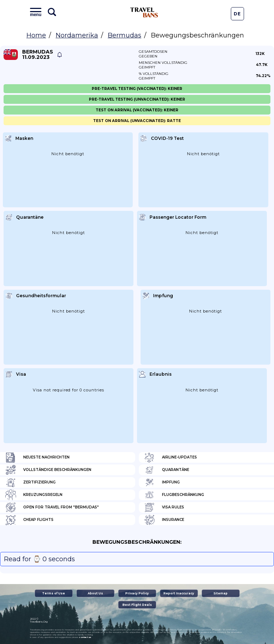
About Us (95, 593)
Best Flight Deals (137, 605)
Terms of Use (54, 593)
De (237, 14)
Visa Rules (164, 507)
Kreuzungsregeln (34, 495)
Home (36, 35)
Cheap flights (29, 520)
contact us (85, 637)
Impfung (162, 482)
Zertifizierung (31, 482)
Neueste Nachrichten (37, 457)
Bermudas (125, 35)
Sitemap (220, 593)
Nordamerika (77, 35)
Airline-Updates (171, 457)
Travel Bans (144, 12)
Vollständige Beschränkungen (48, 470)
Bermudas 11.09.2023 (38, 55)
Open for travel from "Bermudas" (52, 507)
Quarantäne (167, 470)
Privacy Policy (137, 593)
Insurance (164, 520)
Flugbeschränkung (174, 495)
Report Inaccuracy (179, 593)
